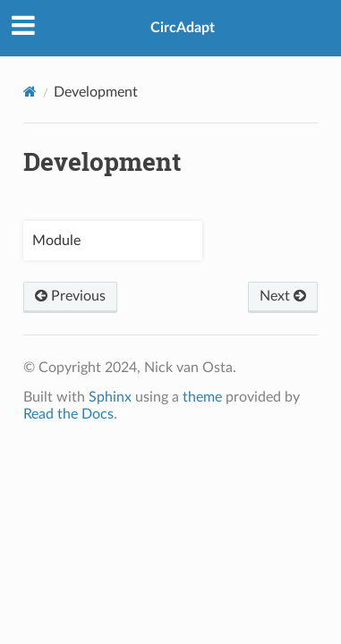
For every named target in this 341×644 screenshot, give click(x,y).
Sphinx (110, 397)
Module (56, 241)
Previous (70, 296)
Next (283, 296)
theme (202, 397)
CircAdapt (183, 28)
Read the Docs (68, 414)
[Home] (30, 92)
